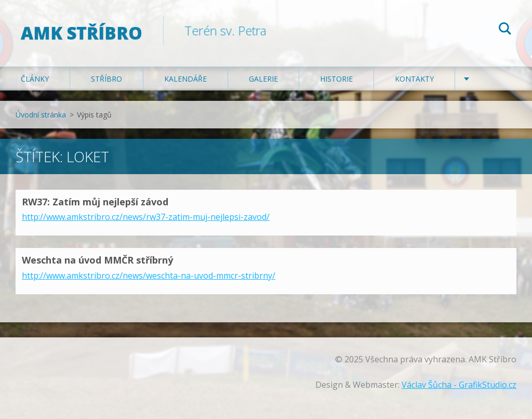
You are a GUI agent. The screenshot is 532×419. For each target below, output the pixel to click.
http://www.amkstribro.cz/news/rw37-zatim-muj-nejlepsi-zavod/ (146, 217)
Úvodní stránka (41, 115)
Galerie (263, 79)
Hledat (505, 30)
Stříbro (107, 79)
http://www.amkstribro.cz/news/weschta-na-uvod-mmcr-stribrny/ (149, 276)
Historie (336, 79)
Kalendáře (185, 79)
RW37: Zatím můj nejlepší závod (95, 202)
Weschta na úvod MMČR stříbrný (97, 260)
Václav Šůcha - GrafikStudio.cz (459, 385)
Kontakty (414, 79)
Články (35, 79)
